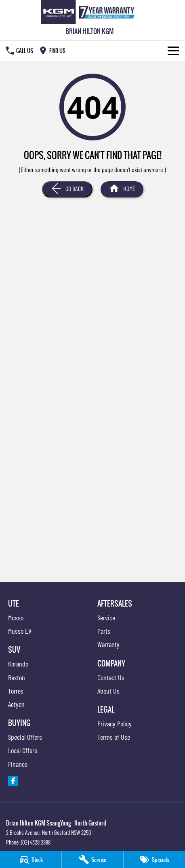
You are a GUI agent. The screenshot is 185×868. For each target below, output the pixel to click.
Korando (18, 664)
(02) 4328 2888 (36, 842)
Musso (16, 618)
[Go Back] (67, 189)
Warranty (108, 644)
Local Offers (23, 750)
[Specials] (154, 860)
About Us (108, 691)
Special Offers (25, 737)
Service (106, 618)
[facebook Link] (13, 781)
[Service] (92, 860)
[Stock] (31, 860)
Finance (18, 764)
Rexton (17, 677)
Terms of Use (114, 737)
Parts (104, 631)
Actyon (16, 704)
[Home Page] (89, 12)
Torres (16, 691)
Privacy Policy (115, 724)
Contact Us (111, 677)
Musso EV (20, 631)
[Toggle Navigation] (173, 51)
